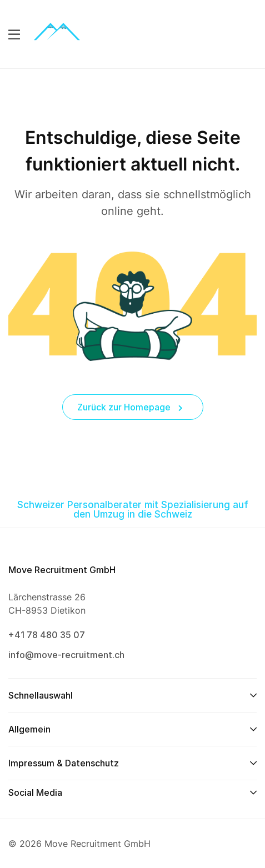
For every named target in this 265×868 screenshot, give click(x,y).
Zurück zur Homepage (130, 407)
